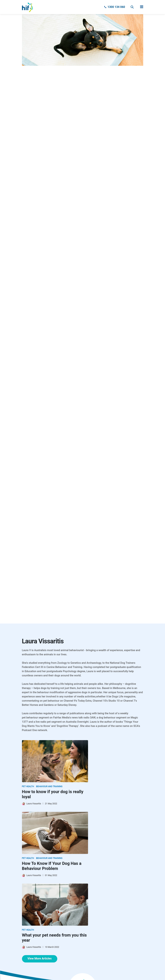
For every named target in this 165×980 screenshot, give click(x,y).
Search (132, 7)
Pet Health (28, 786)
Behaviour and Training (49, 786)
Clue (78, 972)
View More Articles (40, 887)
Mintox (88, 972)
